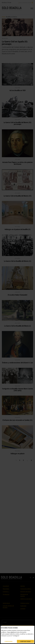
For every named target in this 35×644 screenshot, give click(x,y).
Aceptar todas (25, 641)
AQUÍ (12, 632)
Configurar (8, 641)
